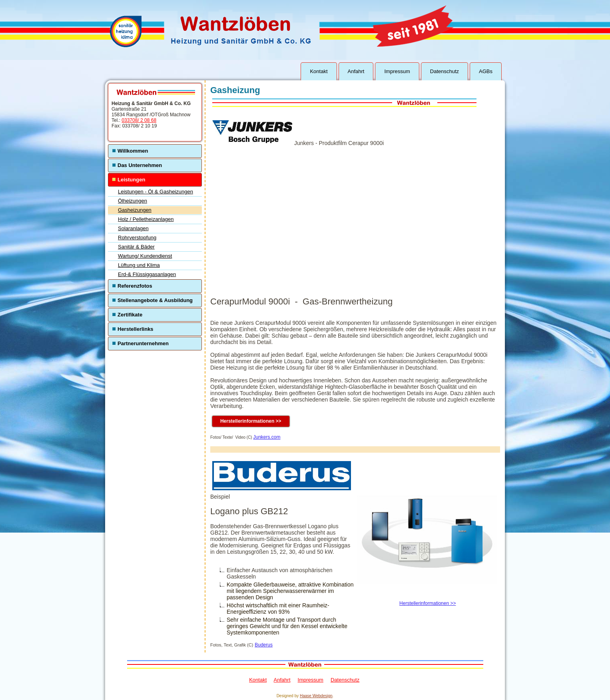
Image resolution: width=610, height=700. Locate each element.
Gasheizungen (135, 210)
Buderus (264, 645)
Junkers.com (267, 437)
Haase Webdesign (316, 696)
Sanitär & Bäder (136, 247)
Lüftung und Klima (139, 265)
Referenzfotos (135, 286)
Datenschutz (445, 71)
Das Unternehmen (140, 165)
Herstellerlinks (136, 329)
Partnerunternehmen (143, 343)
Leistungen (131, 180)
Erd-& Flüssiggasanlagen (147, 274)
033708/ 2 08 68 (139, 120)
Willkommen (133, 151)
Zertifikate (130, 315)
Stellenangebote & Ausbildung (155, 300)
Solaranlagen (133, 228)
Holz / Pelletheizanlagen (146, 219)
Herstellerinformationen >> (251, 421)
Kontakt (319, 71)
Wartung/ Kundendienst (145, 256)
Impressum (397, 71)
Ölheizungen (133, 201)
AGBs (486, 71)
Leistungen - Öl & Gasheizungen (155, 192)
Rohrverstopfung (137, 238)
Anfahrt (356, 71)
